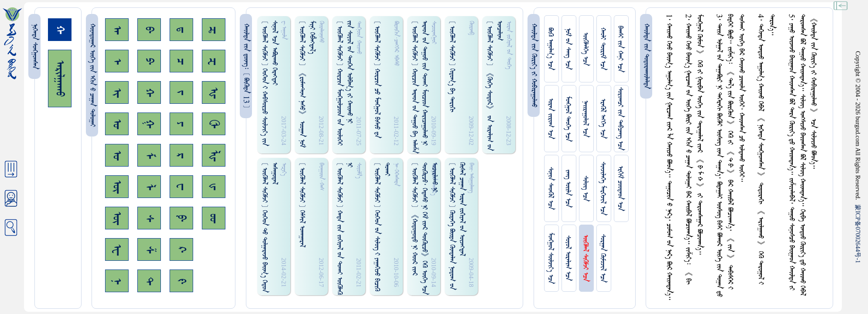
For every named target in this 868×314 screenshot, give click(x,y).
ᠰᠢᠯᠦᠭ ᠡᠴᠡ (585, 189)
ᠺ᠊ (181, 249)
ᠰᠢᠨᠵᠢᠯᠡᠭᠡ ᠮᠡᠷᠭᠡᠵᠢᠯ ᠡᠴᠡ (603, 189)
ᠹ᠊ (181, 218)
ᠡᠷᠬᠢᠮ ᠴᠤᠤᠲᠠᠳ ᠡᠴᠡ (620, 188)
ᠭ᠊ (149, 124)
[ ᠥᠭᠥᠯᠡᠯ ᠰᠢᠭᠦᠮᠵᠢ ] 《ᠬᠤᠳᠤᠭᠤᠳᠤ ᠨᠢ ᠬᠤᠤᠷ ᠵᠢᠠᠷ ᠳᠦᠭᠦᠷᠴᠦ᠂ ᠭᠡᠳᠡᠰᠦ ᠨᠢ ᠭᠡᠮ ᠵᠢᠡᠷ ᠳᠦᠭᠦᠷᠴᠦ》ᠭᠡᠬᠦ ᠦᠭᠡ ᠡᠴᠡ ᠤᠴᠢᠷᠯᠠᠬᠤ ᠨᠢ (424, 229)
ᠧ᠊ (117, 250)
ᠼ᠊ (214, 30)
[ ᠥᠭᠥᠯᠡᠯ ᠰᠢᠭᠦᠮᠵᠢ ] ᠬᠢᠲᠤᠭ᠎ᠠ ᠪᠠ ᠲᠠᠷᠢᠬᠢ (452, 66)
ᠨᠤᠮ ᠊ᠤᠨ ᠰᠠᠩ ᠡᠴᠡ (568, 49)
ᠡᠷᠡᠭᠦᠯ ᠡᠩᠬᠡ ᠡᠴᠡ (603, 119)
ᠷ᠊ (181, 155)
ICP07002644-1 (858, 234)
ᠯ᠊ (149, 187)
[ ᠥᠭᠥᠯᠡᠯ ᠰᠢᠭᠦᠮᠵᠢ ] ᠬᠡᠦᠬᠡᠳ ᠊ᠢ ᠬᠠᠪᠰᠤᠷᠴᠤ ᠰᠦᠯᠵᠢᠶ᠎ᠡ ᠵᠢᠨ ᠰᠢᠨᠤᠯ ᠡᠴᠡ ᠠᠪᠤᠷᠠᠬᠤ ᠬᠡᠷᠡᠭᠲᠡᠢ (269, 83)
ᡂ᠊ (214, 218)
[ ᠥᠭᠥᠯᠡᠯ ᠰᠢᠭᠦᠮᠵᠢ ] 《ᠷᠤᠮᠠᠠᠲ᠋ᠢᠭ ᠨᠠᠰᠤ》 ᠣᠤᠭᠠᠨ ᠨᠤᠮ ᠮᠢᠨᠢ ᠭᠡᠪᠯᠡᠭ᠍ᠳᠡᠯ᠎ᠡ (307, 84)
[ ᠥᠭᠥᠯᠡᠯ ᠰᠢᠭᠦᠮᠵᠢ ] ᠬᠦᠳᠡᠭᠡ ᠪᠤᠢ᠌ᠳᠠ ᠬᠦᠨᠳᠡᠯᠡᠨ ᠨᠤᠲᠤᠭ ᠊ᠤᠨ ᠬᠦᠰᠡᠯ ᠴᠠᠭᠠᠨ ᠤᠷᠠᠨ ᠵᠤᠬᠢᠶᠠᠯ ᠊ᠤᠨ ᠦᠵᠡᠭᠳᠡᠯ (457, 226)
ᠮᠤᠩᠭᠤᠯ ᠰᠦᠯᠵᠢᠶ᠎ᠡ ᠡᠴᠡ (550, 258)
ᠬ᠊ (149, 92)
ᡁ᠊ (214, 187)
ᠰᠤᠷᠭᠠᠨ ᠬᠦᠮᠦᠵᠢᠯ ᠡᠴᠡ (603, 258)
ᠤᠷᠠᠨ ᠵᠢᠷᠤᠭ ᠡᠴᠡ (550, 119)
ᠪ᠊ (149, 30)
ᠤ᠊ (117, 155)
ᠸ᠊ (181, 187)
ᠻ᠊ (181, 281)
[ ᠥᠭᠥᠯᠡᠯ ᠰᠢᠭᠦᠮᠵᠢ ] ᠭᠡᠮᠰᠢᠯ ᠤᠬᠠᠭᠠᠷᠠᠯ (302, 205)
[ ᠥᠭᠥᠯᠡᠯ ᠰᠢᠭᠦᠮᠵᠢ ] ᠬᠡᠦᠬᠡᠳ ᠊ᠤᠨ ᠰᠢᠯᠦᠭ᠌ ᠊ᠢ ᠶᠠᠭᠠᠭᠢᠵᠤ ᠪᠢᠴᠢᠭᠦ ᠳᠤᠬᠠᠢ (382, 227)
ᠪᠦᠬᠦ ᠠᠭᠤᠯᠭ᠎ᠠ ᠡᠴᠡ (550, 49)
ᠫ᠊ (149, 61)
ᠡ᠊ (117, 61)
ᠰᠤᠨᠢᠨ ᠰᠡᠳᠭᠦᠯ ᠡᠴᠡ (550, 188)
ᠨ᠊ (117, 281)
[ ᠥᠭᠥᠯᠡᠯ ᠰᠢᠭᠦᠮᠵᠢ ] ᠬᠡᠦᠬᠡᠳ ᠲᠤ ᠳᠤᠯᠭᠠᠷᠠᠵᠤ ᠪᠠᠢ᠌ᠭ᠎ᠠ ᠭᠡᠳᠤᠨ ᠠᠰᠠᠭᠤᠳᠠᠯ (269, 227)
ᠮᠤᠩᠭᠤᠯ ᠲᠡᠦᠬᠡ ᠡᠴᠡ (568, 119)
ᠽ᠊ (214, 61)
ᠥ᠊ (117, 187)
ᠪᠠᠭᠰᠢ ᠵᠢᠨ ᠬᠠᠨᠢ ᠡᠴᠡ (620, 49)
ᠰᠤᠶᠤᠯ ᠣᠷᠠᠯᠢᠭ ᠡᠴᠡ (568, 258)
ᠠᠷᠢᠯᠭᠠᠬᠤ (60, 78)
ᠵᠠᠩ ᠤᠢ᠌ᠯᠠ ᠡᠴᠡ (568, 189)
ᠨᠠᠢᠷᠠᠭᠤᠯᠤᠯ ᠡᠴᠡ (585, 119)
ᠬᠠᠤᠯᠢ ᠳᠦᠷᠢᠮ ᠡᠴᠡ (603, 49)
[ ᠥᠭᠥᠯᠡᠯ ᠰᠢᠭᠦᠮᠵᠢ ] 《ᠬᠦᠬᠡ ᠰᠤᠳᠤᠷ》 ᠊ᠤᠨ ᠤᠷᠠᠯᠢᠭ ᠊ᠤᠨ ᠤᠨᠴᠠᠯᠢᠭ (494, 86)
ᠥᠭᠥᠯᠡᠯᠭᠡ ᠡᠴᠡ (585, 49)
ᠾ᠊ (214, 93)
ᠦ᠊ (117, 218)
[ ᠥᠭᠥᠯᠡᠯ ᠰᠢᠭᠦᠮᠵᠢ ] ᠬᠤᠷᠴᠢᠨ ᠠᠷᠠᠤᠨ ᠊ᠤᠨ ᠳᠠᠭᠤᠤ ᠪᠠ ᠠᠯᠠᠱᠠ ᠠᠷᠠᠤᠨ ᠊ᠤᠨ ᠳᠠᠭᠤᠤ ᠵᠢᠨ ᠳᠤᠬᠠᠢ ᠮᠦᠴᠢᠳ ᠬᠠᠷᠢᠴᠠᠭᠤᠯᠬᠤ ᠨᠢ (419, 87)
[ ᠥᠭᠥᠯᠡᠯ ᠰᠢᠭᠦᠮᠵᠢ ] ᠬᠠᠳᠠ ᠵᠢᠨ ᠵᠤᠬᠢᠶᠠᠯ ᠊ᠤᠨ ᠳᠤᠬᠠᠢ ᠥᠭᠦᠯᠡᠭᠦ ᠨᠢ (344, 229)
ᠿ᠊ (214, 124)
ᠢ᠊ (117, 93)
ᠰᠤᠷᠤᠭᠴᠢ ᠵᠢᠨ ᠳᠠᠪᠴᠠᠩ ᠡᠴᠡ (620, 119)
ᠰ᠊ (149, 218)
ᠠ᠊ (117, 30)
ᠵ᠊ (181, 92)
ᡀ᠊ (214, 155)
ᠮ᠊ (149, 155)
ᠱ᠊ (149, 250)
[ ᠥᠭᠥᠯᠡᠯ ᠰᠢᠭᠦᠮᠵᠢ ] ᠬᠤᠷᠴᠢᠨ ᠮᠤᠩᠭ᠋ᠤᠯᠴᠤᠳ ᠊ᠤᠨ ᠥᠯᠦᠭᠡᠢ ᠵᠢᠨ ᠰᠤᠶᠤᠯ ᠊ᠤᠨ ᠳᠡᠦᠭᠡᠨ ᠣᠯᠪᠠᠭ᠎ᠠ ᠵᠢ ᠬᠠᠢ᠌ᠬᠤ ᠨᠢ (344, 83)
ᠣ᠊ (117, 124)
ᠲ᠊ (149, 281)
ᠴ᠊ (181, 61)
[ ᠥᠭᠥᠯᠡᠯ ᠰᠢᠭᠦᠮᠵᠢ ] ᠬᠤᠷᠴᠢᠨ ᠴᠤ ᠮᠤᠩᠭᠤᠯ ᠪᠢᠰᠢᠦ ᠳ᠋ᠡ (377, 79)
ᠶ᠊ (181, 124)
